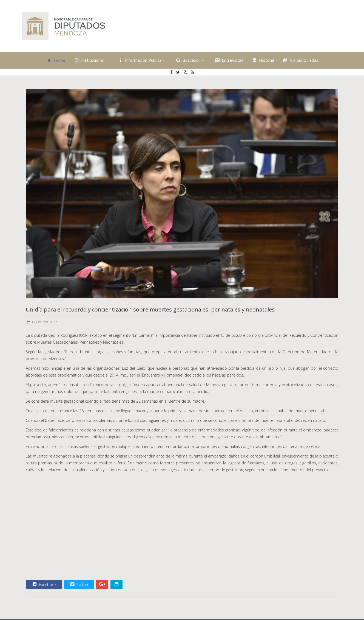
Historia (263, 60)
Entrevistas (228, 60)
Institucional (89, 60)
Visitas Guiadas (300, 60)
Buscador (188, 60)
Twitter (79, 584)
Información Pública (139, 60)
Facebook (44, 584)
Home (56, 60)
